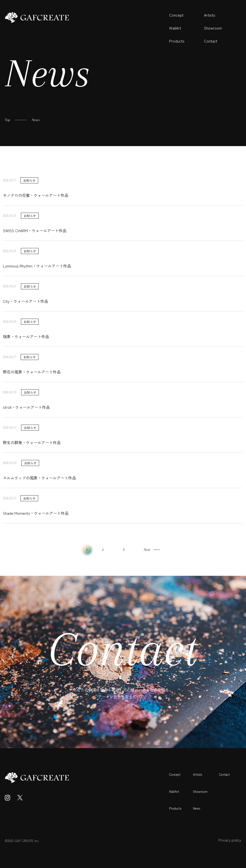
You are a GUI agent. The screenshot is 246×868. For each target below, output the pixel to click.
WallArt (175, 28)
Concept (176, 15)
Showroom (213, 28)
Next (147, 550)
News (197, 808)
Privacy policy (230, 840)
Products (177, 41)
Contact (211, 41)
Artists (210, 15)
